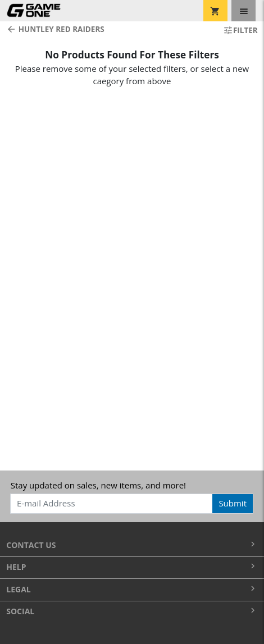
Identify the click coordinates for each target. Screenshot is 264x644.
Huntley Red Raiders (55, 29)
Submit (233, 503)
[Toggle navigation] (243, 11)
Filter (240, 30)
